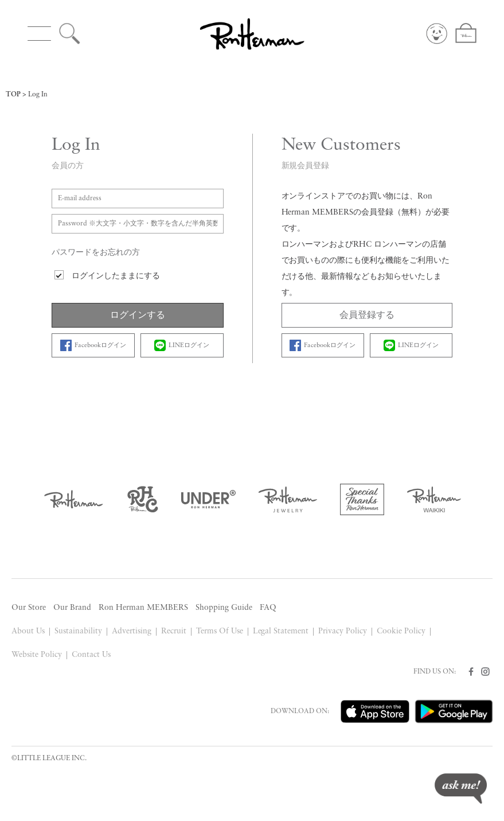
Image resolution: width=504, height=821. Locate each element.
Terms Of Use (220, 631)
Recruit (174, 631)
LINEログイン (182, 345)
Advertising (132, 631)
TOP (13, 95)
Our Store (29, 608)
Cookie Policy (401, 631)
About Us (28, 631)
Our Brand (72, 608)
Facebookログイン (93, 345)
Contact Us (91, 655)
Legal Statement (281, 631)
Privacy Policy (343, 631)
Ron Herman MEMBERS (143, 608)
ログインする (138, 316)
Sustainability (78, 631)
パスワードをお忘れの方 (96, 253)
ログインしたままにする (116, 276)
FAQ (268, 608)
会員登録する (367, 316)
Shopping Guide (224, 608)
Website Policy (37, 655)
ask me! (461, 789)
